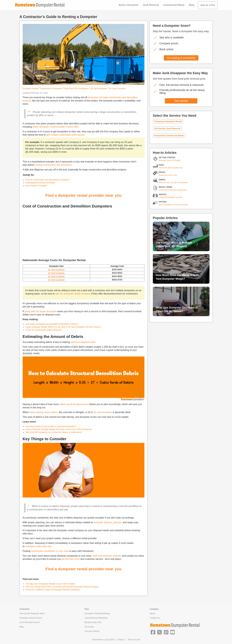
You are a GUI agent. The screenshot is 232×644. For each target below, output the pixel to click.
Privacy (121, 640)
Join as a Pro (208, 5)
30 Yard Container (56, 276)
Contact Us (155, 618)
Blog (192, 5)
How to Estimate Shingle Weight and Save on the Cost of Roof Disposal (59, 429)
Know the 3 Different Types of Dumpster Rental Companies (53, 590)
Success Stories (92, 631)
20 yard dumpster (103, 412)
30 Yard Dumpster (99, 88)
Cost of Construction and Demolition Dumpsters (47, 180)
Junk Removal (151, 5)
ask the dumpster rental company (73, 294)
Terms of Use (134, 640)
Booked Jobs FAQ (93, 622)
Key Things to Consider (36, 186)
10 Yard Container (56, 270)
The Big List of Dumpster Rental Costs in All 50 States (50, 584)
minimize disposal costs (83, 342)
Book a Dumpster (129, 5)
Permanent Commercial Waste (169, 136)
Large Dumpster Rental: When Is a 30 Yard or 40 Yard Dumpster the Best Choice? (63, 327)
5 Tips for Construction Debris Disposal (43, 330)
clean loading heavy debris (43, 412)
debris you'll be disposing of (74, 404)
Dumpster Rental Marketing (97, 613)
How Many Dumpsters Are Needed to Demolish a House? (52, 324)
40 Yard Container (56, 280)
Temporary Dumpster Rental (168, 121)
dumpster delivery (103, 522)
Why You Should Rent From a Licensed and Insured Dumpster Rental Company (62, 587)
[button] (153, 632)
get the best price (71, 559)
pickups (117, 522)
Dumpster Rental (30, 88)
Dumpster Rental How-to (31, 618)
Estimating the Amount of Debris (40, 183)
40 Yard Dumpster (117, 88)
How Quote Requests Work (32, 613)
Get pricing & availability (181, 58)
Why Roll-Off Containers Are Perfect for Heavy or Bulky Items (54, 432)
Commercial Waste (174, 5)
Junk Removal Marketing (96, 618)
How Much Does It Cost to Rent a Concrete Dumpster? (51, 426)
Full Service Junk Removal (167, 128)
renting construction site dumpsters (53, 165)
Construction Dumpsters (51, 88)
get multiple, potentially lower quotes (66, 135)
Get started (181, 101)
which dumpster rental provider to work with (55, 127)
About (152, 613)
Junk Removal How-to (30, 622)
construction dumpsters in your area (50, 551)
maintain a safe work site (38, 546)
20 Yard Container (56, 273)
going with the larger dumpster (40, 311)
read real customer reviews (107, 556)
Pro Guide (89, 627)
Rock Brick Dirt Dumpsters (76, 88)
